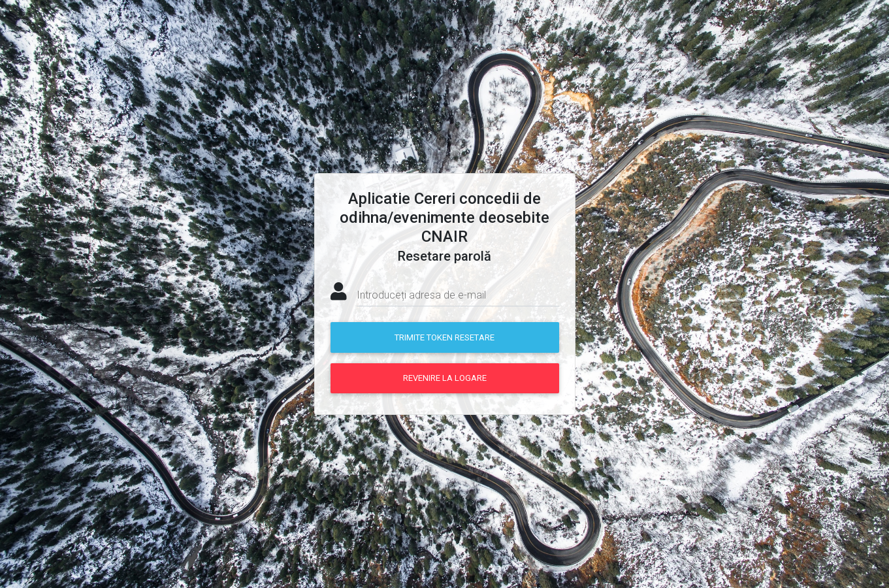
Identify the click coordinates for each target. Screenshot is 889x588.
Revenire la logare (445, 378)
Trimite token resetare (444, 337)
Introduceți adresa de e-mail (421, 295)
